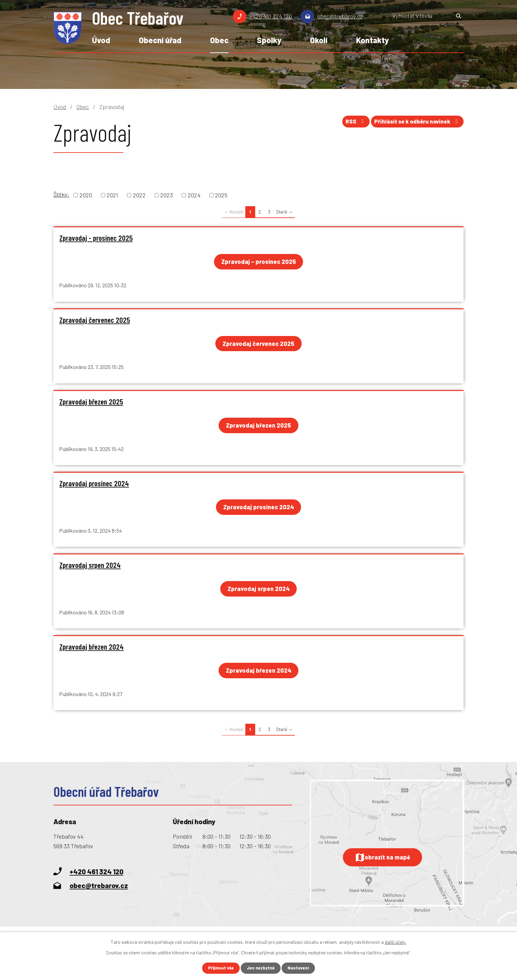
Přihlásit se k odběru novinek (414, 124)
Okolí (319, 40)
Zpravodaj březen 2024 (91, 651)
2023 (167, 195)
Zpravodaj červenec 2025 (95, 321)
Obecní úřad (160, 40)
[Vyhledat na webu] (428, 18)
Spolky (269, 40)
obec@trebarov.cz (340, 16)
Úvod (101, 40)
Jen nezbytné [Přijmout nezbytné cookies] (261, 968)
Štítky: (61, 194)
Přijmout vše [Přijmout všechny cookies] (220, 968)
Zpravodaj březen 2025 (91, 403)
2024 (194, 195)
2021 (112, 195)
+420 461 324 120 (271, 16)
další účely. (395, 941)
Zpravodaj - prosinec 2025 (96, 238)
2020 (86, 195)
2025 (221, 195)
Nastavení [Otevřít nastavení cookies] (300, 968)
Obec (219, 40)
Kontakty (372, 40)
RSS (348, 124)
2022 (139, 195)
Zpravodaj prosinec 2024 (94, 486)
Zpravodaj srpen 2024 (90, 568)
